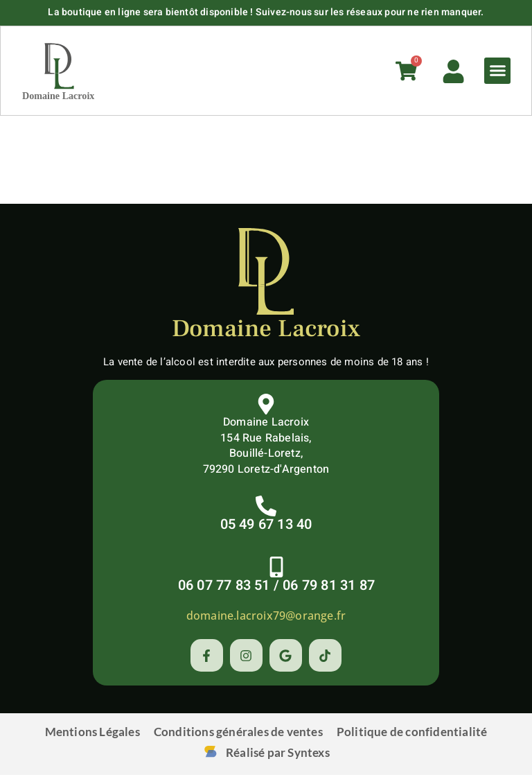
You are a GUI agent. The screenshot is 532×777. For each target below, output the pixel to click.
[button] (496, 72)
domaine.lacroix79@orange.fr (266, 618)
